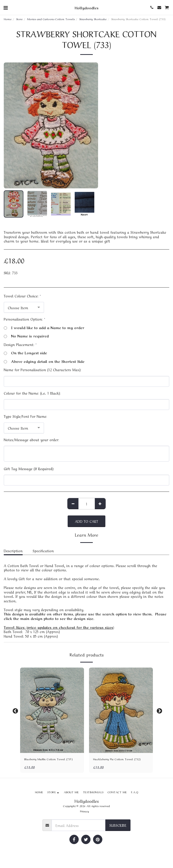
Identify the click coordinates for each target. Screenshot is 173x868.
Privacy (84, 811)
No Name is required (26, 336)
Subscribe (118, 825)
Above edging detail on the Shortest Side (44, 361)
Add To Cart (86, 521)
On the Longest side (25, 353)
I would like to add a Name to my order (44, 328)
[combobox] (24, 307)
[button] (6, 7)
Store (19, 19)
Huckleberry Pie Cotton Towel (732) (117, 759)
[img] (52, 710)
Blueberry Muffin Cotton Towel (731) (48, 759)
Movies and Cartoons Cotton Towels (51, 19)
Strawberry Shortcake (93, 19)
